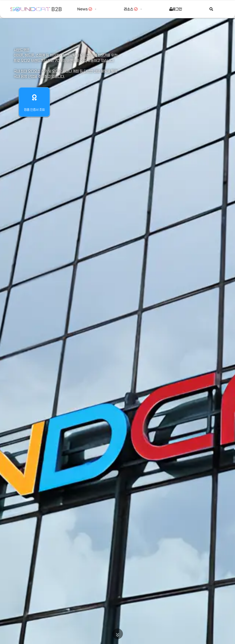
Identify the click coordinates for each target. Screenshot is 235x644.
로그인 (176, 9)
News (85, 9)
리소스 (132, 9)
